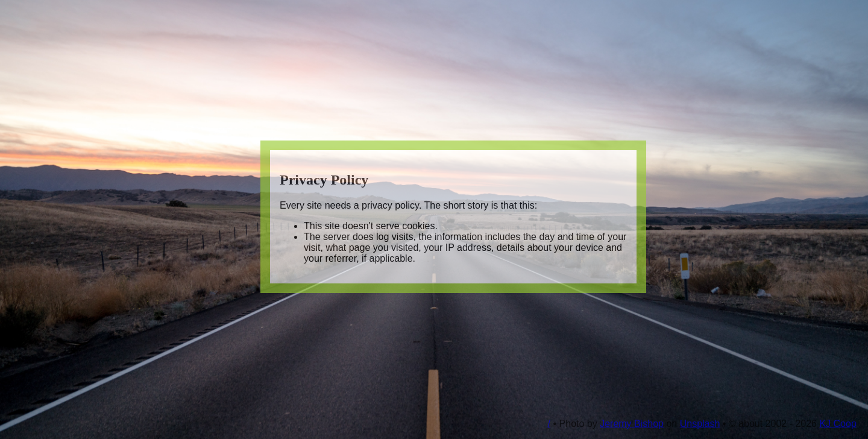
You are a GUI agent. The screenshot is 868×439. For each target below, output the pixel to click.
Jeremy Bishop (632, 424)
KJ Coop (838, 424)
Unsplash (700, 424)
